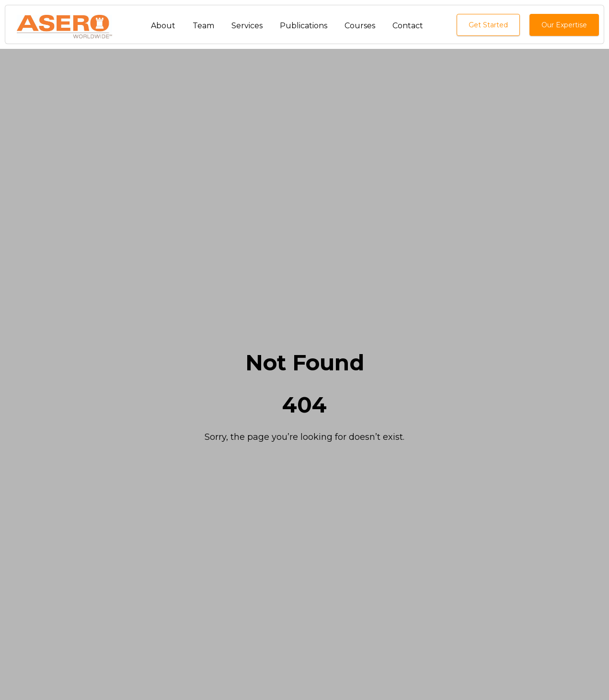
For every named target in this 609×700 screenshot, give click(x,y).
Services (247, 26)
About (163, 26)
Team (203, 26)
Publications (304, 26)
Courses (360, 26)
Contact (408, 26)
